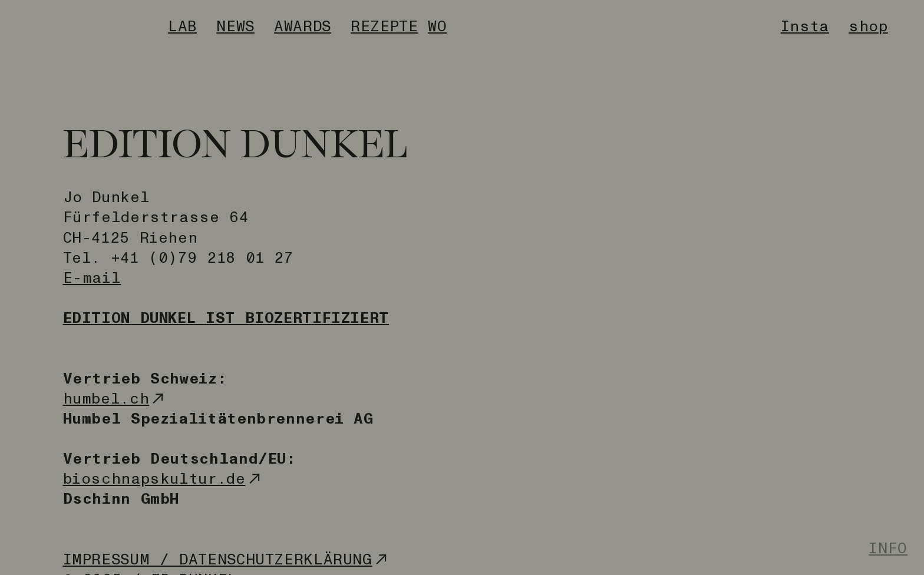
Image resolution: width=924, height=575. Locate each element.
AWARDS (303, 26)
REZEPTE (384, 26)
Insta (805, 26)
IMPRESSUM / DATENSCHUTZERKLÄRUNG (227, 559)
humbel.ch (115, 399)
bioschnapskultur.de (163, 479)
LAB (182, 26)
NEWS (235, 26)
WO (437, 26)
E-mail (92, 278)
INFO (888, 548)
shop (868, 26)
